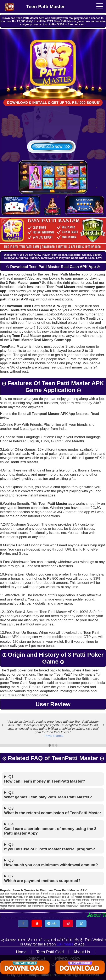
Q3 (53, 807)
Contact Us (15, 952)
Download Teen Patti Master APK (33, 305)
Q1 (53, 775)
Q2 (53, 791)
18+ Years (63, 939)
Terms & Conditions (84, 952)
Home (23, 946)
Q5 (53, 843)
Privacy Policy (46, 952)
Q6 (53, 859)
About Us (81, 946)
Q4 (53, 825)
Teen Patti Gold (50, 946)
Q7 (53, 875)
